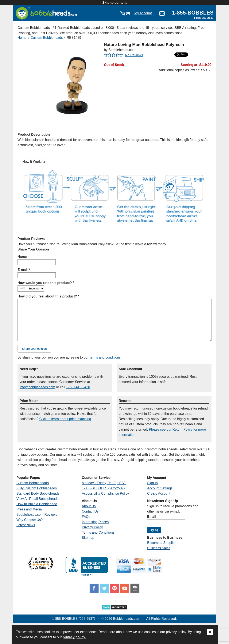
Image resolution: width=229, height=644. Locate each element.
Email (152, 517)
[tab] (34, 162)
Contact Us (90, 511)
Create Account (159, 493)
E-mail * (24, 270)
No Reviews (134, 55)
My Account (143, 13)
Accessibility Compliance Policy (105, 493)
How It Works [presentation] (34, 162)
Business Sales (159, 548)
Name (22, 257)
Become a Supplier (161, 543)
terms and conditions (105, 357)
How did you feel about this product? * (48, 296)
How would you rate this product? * (46, 283)
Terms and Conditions (98, 532)
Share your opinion (34, 349)
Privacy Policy (92, 527)
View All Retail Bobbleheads (37, 499)
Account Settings (160, 488)
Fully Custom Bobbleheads (37, 488)
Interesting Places (95, 522)
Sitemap (88, 538)
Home (22, 38)
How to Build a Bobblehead (37, 504)
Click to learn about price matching (65, 419)
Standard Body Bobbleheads (38, 493)
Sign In (152, 483)
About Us (89, 506)
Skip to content (114, 3)
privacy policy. (74, 637)
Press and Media (29, 509)
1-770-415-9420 (78, 387)
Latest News (26, 525)
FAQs (86, 517)
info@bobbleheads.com (37, 387)
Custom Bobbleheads (47, 38)
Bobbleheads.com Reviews (37, 515)
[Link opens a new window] (193, 13)
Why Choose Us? (30, 520)
